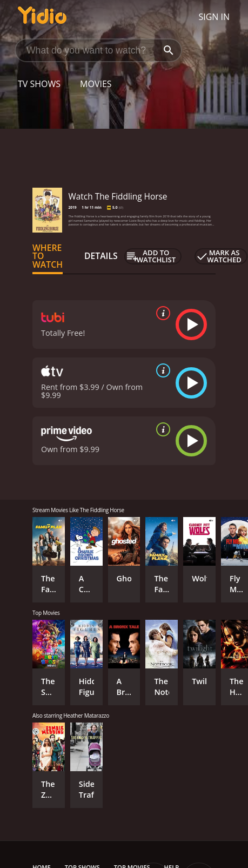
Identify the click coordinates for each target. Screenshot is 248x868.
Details (101, 256)
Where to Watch (48, 256)
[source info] (161, 313)
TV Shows (39, 84)
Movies (96, 84)
